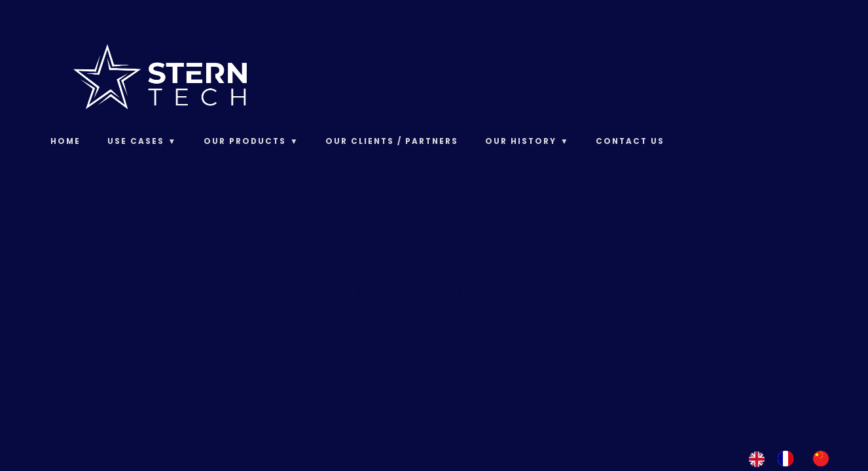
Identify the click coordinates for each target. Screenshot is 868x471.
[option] (789, 459)
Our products (245, 141)
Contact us (630, 141)
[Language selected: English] (795, 459)
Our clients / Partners (392, 141)
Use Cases (136, 141)
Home (65, 141)
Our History (521, 141)
